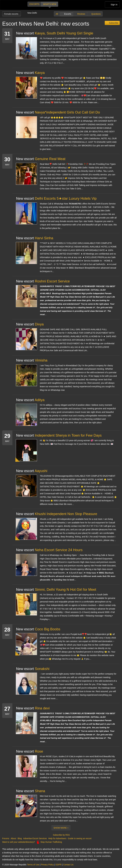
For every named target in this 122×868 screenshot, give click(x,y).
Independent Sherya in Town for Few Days (68, 435)
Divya (39, 324)
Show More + (61, 828)
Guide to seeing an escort (80, 838)
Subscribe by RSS (61, 835)
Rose (39, 751)
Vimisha (41, 360)
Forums (6, 838)
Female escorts (12, 14)
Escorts (34, 4)
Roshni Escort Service (52, 281)
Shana (40, 791)
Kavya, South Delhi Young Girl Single (64, 33)
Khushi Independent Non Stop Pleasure (66, 514)
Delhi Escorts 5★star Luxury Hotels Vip (66, 198)
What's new (50, 4)
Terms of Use (33, 865)
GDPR (59, 865)
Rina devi (42, 708)
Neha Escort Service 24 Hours (59, 550)
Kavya (40, 73)
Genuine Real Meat (50, 159)
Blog (20, 838)
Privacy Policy (47, 865)
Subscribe (113, 23)
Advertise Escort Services (35, 838)
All (57, 14)
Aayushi (41, 471)
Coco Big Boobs (47, 629)
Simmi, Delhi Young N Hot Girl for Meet (65, 589)
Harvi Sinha (44, 238)
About (13, 838)
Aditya (40, 400)
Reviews (81, 14)
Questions (96, 14)
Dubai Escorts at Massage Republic (12, 5)
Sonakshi (42, 669)
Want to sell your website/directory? (18, 842)
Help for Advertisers (57, 838)
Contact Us (68, 865)
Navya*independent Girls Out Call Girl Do (67, 112)
